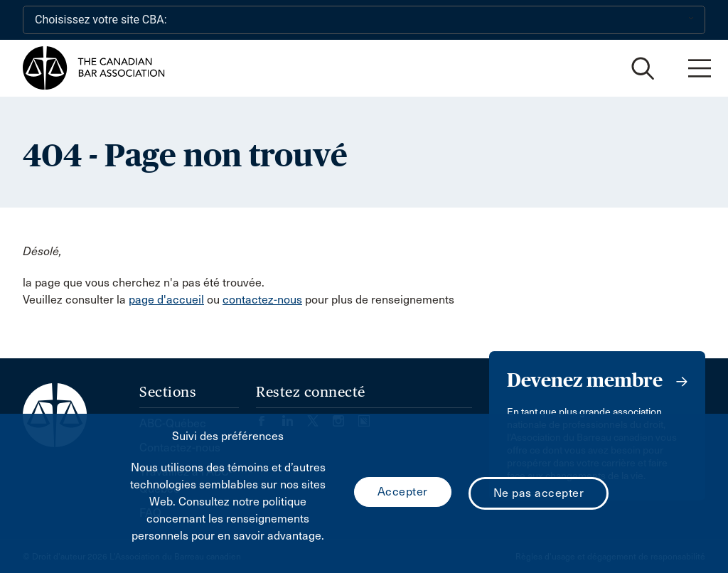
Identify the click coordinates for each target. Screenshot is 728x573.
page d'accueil (166, 300)
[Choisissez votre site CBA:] (364, 20)
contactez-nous (262, 300)
